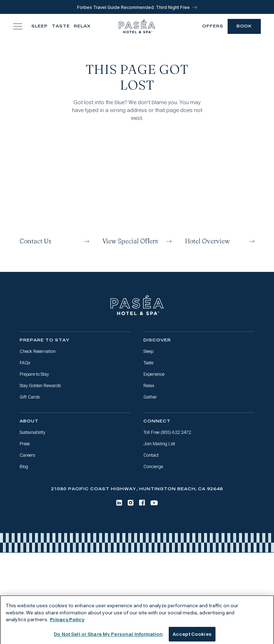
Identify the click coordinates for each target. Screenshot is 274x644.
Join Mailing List (159, 444)
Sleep (40, 26)
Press (25, 444)
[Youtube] (154, 503)
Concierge (153, 467)
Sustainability (32, 432)
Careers (27, 455)
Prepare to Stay (34, 374)
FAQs (25, 363)
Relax (82, 26)
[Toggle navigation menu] (18, 26)
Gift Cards (30, 397)
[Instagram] (131, 503)
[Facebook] (142, 503)
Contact (151, 455)
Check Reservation (38, 351)
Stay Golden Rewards (40, 386)
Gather (150, 397)
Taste (61, 26)
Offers (213, 26)
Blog (24, 467)
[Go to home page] (137, 305)
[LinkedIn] (119, 503)
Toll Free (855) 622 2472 (167, 432)
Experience (154, 374)
